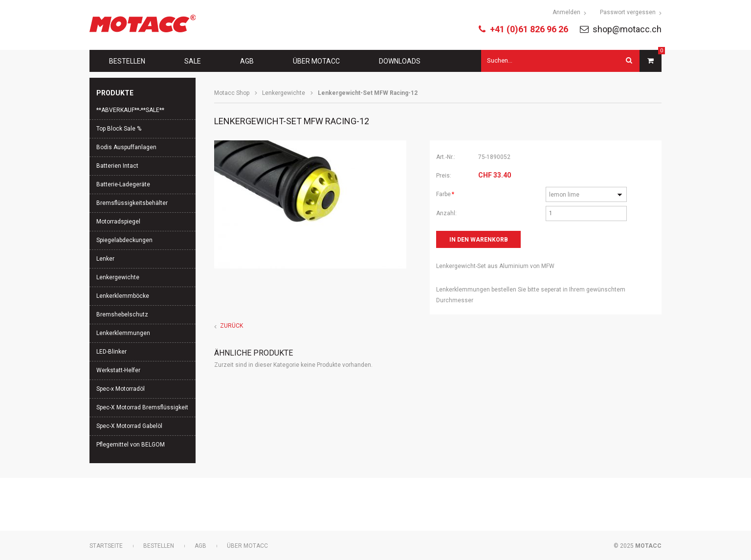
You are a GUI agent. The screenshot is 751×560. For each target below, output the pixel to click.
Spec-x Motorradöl (121, 389)
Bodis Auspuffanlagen (126, 147)
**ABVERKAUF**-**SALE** (130, 110)
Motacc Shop (232, 93)
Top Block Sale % (119, 129)
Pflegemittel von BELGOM (131, 445)
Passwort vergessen (628, 12)
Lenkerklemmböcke (123, 296)
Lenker (105, 259)
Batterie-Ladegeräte (123, 184)
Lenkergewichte (284, 93)
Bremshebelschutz (122, 314)
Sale (193, 61)
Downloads (400, 61)
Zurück (232, 326)
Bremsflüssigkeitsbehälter (132, 203)
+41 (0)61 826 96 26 (529, 29)
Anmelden (566, 12)
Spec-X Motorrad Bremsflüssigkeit (142, 407)
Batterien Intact (117, 166)
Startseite (106, 546)
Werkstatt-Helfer (118, 370)
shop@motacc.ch (627, 29)
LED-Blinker (111, 352)
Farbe (449, 193)
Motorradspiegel (118, 222)
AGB (247, 61)
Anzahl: (446, 213)
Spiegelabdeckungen (124, 240)
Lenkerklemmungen (123, 333)
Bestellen (127, 61)
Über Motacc (316, 61)
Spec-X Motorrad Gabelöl (129, 426)
